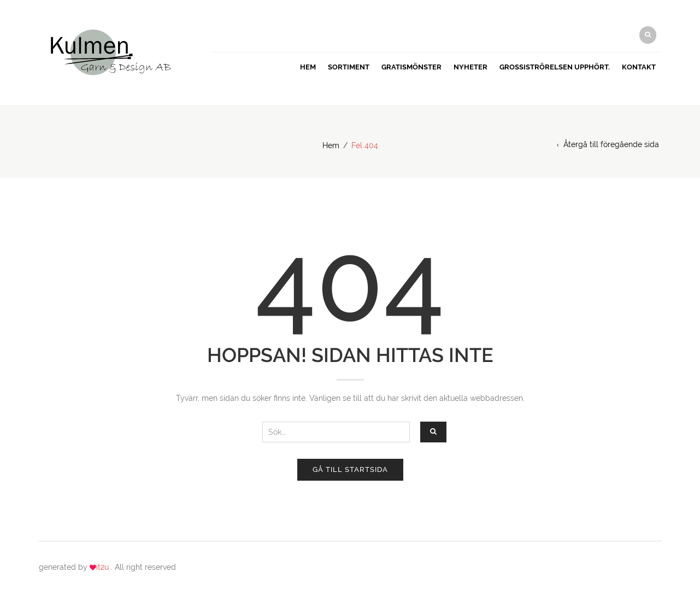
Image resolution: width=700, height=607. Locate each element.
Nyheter (470, 67)
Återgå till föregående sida (611, 144)
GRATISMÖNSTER (411, 67)
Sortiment (349, 67)
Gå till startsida (350, 469)
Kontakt (639, 67)
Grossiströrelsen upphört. (555, 67)
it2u (104, 567)
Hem (308, 67)
